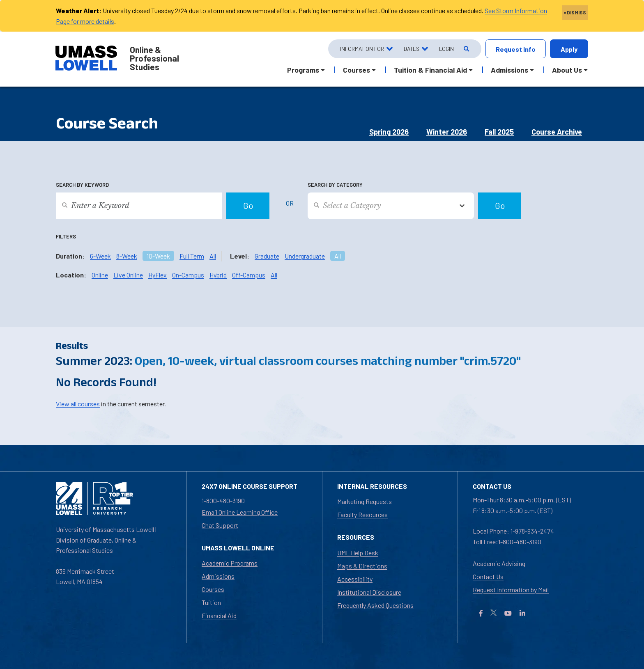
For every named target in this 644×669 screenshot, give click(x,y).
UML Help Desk (358, 553)
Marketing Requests (365, 501)
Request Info (516, 49)
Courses (213, 589)
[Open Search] (466, 49)
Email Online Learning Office (240, 512)
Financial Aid (219, 615)
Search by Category (335, 185)
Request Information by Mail (511, 590)
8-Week (127, 256)
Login (446, 49)
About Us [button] (567, 70)
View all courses (78, 404)
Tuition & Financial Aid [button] (430, 70)
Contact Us (488, 576)
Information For (362, 49)
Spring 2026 (389, 132)
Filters (66, 236)
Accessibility (355, 579)
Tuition (211, 602)
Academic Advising (499, 563)
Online (100, 275)
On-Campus (188, 275)
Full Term (192, 256)
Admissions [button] (509, 70)
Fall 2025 (499, 132)
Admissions (218, 576)
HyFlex (158, 275)
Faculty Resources (362, 514)
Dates (412, 49)
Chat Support (220, 525)
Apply (569, 49)
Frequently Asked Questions (375, 605)
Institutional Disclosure (369, 592)
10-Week (158, 256)
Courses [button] (356, 70)
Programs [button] (303, 70)
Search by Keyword (82, 185)
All (213, 256)
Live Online (128, 275)
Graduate (267, 256)
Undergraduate (305, 256)
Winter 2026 (447, 132)
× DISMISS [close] (575, 12)
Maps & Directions (362, 566)
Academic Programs (230, 563)
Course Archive (557, 132)
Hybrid (218, 275)
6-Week (100, 256)
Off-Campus (249, 275)
